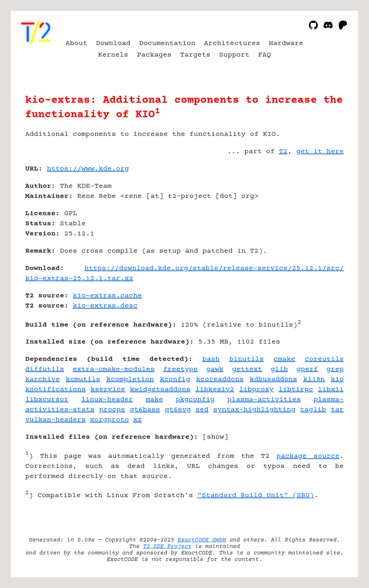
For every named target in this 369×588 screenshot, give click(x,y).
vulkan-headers (55, 420)
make (154, 400)
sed (202, 410)
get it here (320, 152)
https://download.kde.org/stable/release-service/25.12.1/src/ (214, 268)
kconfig (175, 379)
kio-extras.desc (105, 306)
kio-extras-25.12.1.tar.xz (79, 278)
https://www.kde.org (88, 169)
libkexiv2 (215, 390)
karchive (43, 379)
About (76, 43)
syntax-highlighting (254, 410)
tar (337, 410)
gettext (247, 369)
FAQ (264, 55)
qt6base (145, 410)
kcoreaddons (220, 379)
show (215, 437)
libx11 (331, 390)
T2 (283, 152)
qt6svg (178, 410)
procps (112, 410)
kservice (108, 390)
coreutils (324, 359)
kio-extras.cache (107, 296)
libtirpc (296, 390)
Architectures (232, 43)
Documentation (167, 43)
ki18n (314, 379)
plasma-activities (264, 400)
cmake (284, 359)
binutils (246, 359)
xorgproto (110, 420)
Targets (195, 55)
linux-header (107, 400)
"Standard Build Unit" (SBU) (256, 496)
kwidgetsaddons (160, 390)
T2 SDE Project (167, 547)
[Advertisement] (322, 211)
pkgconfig (195, 400)
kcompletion (130, 379)
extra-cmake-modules (114, 369)
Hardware (286, 43)
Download (113, 43)
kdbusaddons (274, 379)
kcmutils (83, 379)
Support (234, 55)
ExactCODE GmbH (202, 540)
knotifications (55, 390)
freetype (181, 369)
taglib (313, 410)
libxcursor (47, 400)
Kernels (113, 55)
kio (337, 379)
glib (279, 369)
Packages (154, 55)
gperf (307, 369)
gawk (215, 369)
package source (308, 456)
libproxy (256, 390)
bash (211, 359)
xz (138, 420)
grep (335, 369)
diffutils (45, 369)
